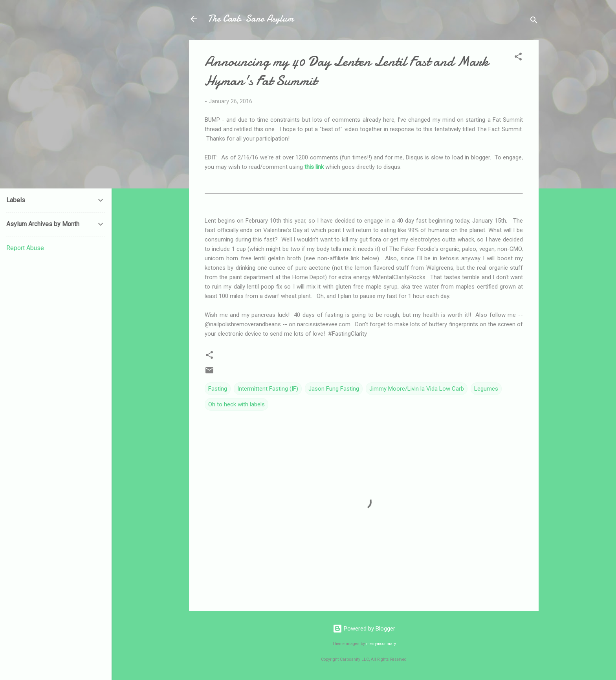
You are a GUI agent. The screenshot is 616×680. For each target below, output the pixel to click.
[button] (518, 58)
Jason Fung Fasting (334, 389)
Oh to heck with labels (236, 404)
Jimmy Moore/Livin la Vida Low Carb (417, 389)
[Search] (534, 21)
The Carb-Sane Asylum (251, 19)
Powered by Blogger (364, 629)
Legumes (486, 389)
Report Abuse (25, 248)
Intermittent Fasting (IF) (268, 389)
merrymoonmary (381, 644)
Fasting (218, 389)
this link (314, 167)
